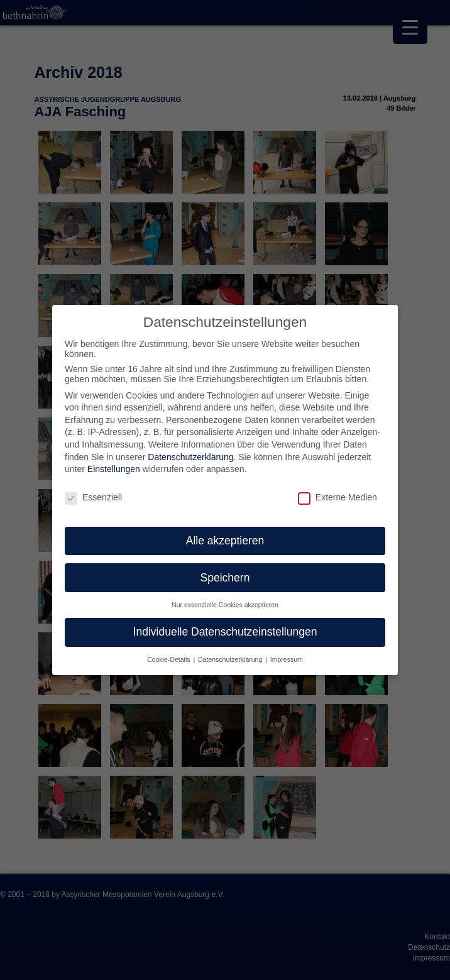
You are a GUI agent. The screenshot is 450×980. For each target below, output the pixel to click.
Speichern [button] (225, 578)
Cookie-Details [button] (169, 659)
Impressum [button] (287, 659)
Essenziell (93, 497)
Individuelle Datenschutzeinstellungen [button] (225, 632)
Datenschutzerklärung (190, 457)
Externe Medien (337, 497)
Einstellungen (114, 469)
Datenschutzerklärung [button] (231, 659)
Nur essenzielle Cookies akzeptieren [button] (225, 605)
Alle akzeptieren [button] (225, 541)
